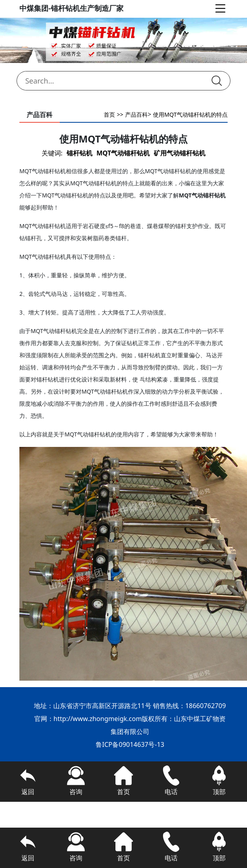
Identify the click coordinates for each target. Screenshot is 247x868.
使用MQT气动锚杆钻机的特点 (190, 114)
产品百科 (136, 114)
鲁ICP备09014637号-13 (130, 744)
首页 (109, 114)
